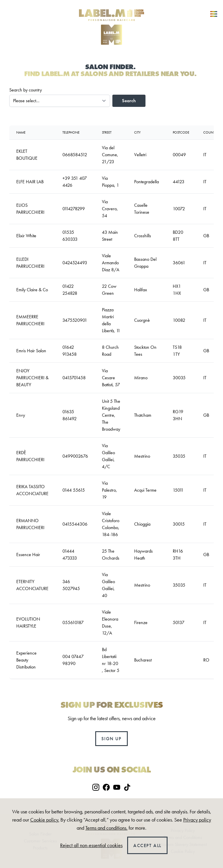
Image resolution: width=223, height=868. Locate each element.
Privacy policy (197, 820)
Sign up (111, 739)
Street (107, 132)
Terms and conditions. (106, 828)
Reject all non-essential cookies (91, 845)
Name (21, 132)
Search (129, 101)
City (137, 132)
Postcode (181, 132)
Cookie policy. (45, 820)
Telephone (71, 132)
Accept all (147, 845)
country (211, 132)
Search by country (26, 90)
